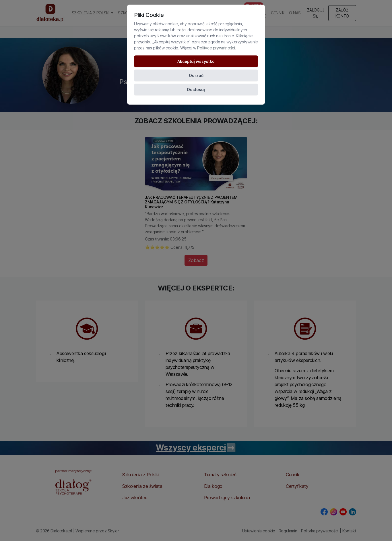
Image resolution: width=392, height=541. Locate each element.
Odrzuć (196, 75)
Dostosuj (196, 89)
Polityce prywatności (216, 48)
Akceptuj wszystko (196, 61)
